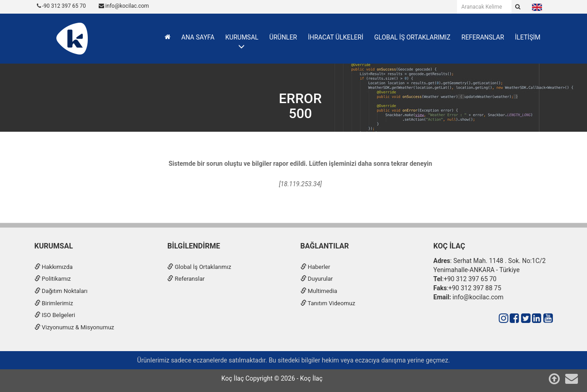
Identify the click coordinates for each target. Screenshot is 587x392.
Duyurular (317, 279)
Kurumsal (54, 246)
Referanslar (186, 279)
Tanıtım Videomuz (328, 303)
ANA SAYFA (198, 37)
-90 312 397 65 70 (61, 6)
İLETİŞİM (528, 37)
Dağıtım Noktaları (61, 291)
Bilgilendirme (194, 246)
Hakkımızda (54, 267)
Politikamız (53, 279)
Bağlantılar (325, 246)
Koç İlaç (449, 246)
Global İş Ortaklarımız (199, 267)
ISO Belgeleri (55, 315)
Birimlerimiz (54, 303)
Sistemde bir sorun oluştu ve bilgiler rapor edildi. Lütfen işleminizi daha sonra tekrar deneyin (301, 164)
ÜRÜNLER (283, 37)
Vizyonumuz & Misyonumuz (75, 327)
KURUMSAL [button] (242, 37)
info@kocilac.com (124, 6)
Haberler (316, 267)
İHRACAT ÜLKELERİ (336, 37)
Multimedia (319, 291)
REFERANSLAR (483, 37)
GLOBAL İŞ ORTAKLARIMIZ (412, 37)
